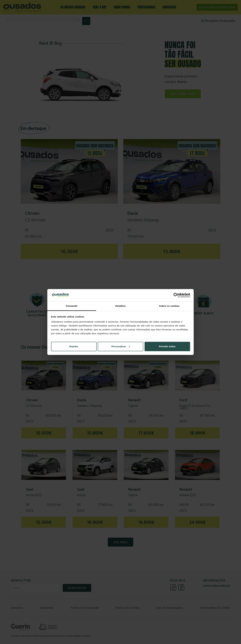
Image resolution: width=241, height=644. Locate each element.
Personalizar (121, 346)
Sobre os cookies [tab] (169, 306)
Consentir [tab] (72, 306)
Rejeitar (74, 346)
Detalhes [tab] (120, 306)
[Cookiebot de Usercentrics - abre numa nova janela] (176, 295)
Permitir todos (167, 346)
